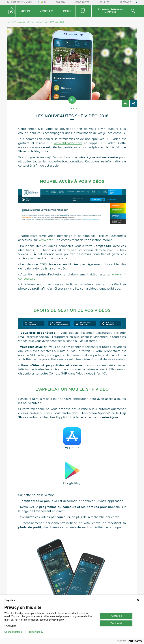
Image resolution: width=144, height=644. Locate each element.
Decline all (116, 623)
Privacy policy (35, 632)
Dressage (125, 2)
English (10, 600)
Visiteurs (25, 11)
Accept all (116, 616)
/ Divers (30, 22)
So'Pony (61, 2)
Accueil (10, 22)
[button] (25, 11)
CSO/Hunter (82, 2)
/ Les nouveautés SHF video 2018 (49, 22)
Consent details (13, 632)
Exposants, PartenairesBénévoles (110, 11)
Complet (104, 2)
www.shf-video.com (68, 143)
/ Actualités (20, 22)
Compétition (46, 11)
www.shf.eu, (47, 240)
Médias (67, 11)
